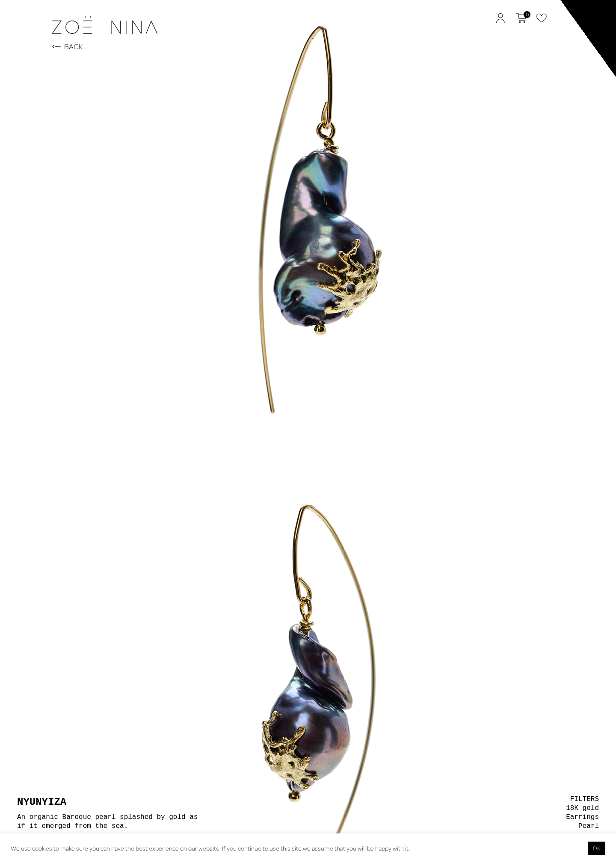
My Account (500, 18)
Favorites (542, 18)
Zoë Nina (34, 45)
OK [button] (597, 848)
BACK (74, 47)
